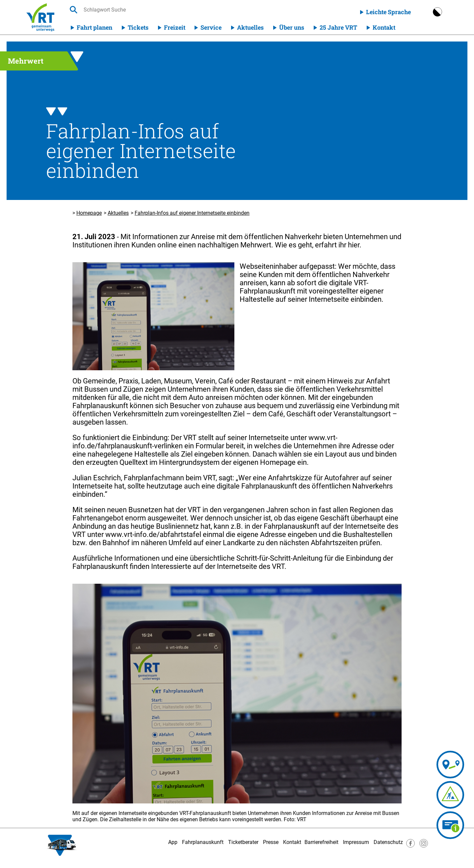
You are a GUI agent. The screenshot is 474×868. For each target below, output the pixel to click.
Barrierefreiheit (321, 842)
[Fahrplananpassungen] (419, 795)
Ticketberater (243, 842)
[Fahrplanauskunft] (425, 765)
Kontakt (384, 27)
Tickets (138, 27)
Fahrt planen (94, 27)
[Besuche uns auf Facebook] (410, 846)
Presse (271, 842)
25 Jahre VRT (338, 27)
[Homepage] (40, 17)
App (173, 842)
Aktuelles (250, 27)
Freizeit (175, 27)
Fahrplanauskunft (203, 842)
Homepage (89, 213)
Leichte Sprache (388, 12)
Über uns (292, 27)
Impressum (356, 842)
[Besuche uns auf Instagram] (424, 846)
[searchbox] (146, 10)
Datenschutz (388, 842)
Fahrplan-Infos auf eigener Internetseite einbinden (192, 213)
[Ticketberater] (450, 825)
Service (211, 27)
